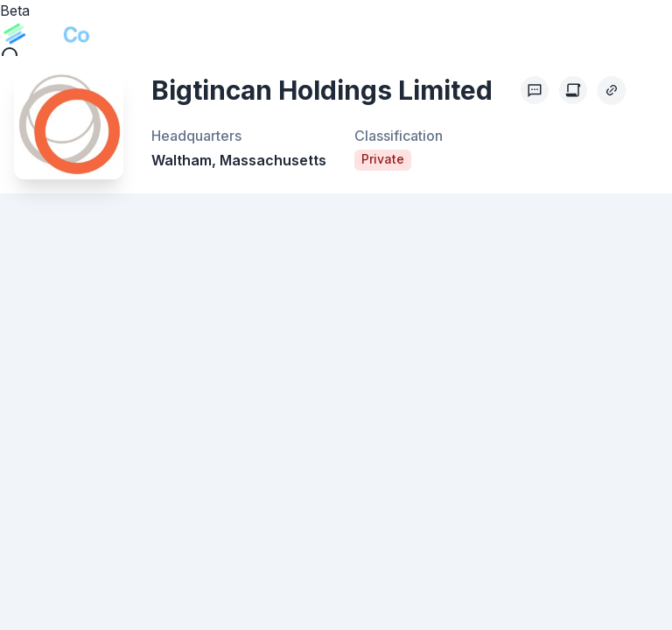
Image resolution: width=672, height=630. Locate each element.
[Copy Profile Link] (612, 90)
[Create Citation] (573, 90)
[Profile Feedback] (535, 90)
